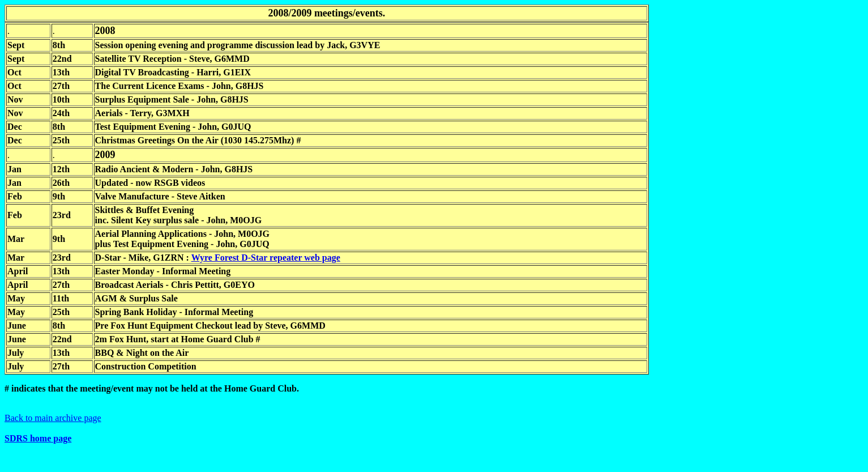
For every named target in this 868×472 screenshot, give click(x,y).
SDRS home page (38, 438)
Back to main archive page (53, 418)
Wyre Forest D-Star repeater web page (266, 258)
